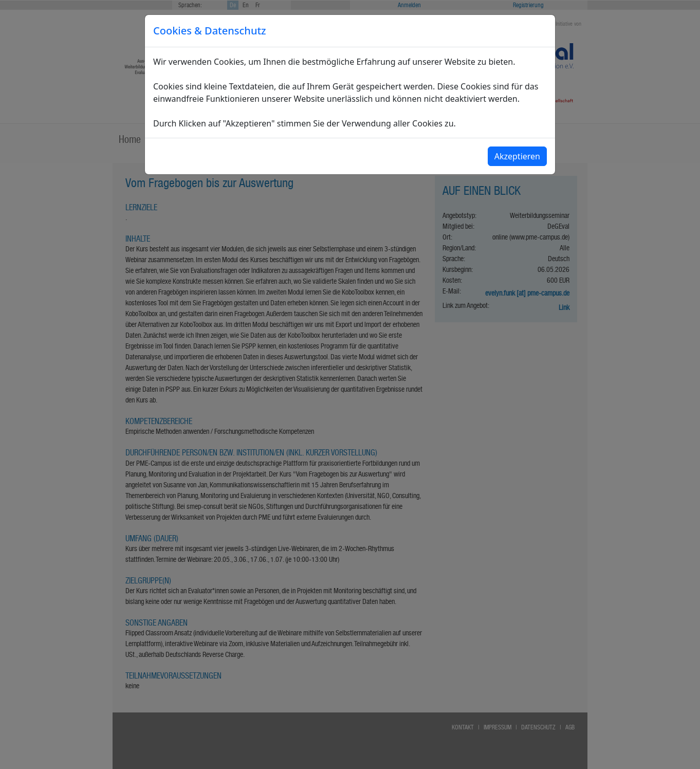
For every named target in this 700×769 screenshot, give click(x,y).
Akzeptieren (517, 156)
